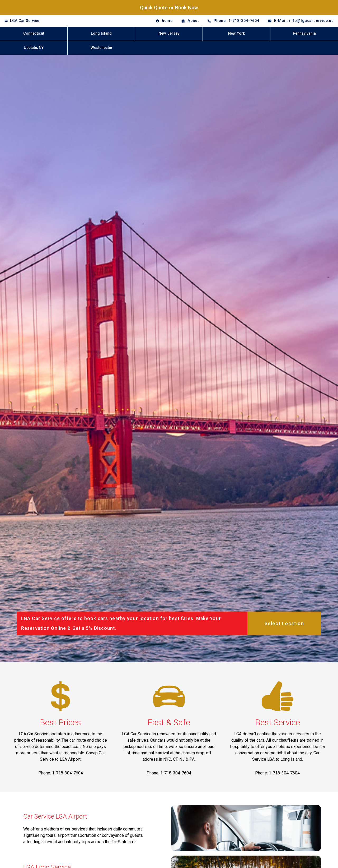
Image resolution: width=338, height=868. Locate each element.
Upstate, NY (34, 48)
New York (237, 33)
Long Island (101, 33)
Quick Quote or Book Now (169, 8)
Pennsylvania (304, 33)
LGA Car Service (25, 21)
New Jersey (169, 33)
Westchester (102, 48)
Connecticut (34, 33)
